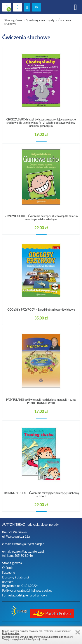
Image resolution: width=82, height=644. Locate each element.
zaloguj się (27, 7)
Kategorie (9, 572)
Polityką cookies (11, 633)
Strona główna (13, 20)
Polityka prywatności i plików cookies (27, 590)
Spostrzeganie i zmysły (40, 20)
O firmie (8, 568)
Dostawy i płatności (16, 577)
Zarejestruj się (37, 7)
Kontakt (7, 582)
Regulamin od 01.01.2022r (20, 586)
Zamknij (78, 632)
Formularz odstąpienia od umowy (25, 595)
